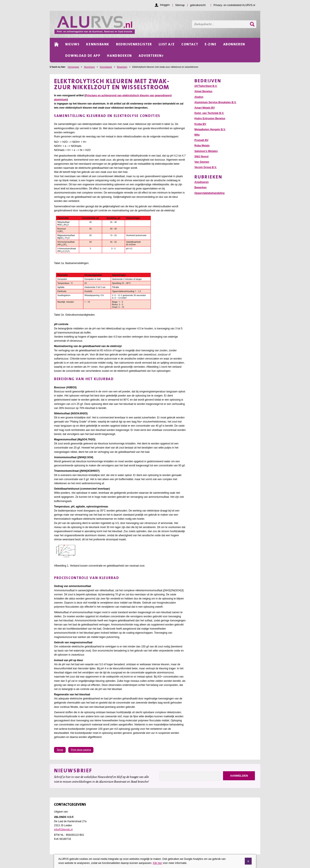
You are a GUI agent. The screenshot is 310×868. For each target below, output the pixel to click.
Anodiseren (201, 182)
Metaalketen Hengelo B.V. (210, 129)
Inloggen (165, 5)
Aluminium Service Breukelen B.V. (215, 102)
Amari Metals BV (205, 108)
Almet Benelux (203, 91)
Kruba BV (200, 124)
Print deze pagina (81, 750)
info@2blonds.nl (63, 830)
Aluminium (89, 67)
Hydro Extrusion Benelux (210, 118)
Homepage (73, 67)
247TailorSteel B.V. (206, 86)
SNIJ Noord (201, 157)
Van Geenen (202, 162)
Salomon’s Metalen (206, 151)
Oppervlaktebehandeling (209, 193)
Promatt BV (201, 140)
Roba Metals (202, 146)
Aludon (199, 97)
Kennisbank (106, 67)
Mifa (197, 135)
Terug (60, 750)
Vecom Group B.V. (206, 167)
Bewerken (122, 67)
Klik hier (157, 864)
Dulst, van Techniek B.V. (209, 113)
